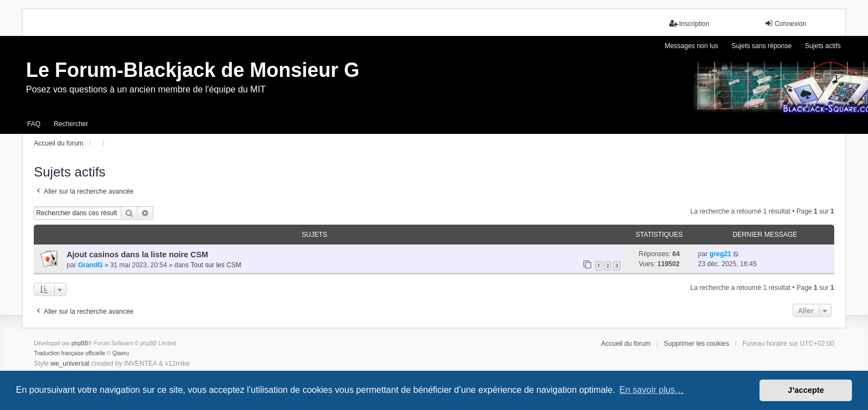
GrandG (91, 265)
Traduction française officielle (69, 353)
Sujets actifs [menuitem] (823, 46)
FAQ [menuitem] (34, 124)
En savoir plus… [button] (652, 390)
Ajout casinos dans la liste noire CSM (137, 255)
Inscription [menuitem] (689, 24)
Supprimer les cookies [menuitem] (696, 344)
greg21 (720, 254)
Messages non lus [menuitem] (692, 46)
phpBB (80, 343)
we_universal (70, 364)
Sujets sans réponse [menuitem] (761, 46)
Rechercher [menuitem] (71, 124)
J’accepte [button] (806, 390)
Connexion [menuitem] (785, 24)
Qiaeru (121, 353)
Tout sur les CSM (216, 265)
